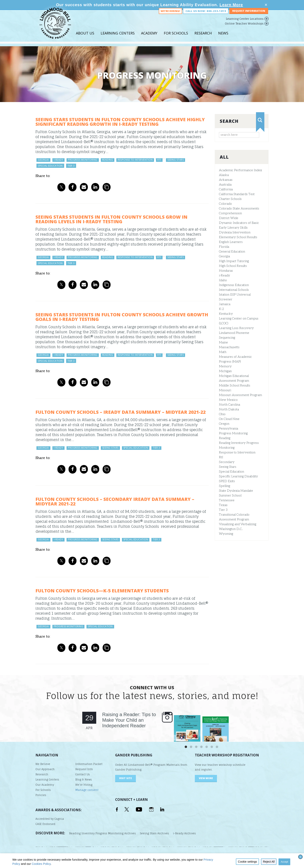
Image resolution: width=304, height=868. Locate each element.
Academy (149, 38)
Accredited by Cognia (50, 819)
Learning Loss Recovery (236, 328)
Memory (225, 366)
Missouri (225, 390)
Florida (224, 247)
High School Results (233, 266)
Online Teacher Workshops (244, 28)
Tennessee (227, 500)
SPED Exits (227, 481)
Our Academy (45, 785)
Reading (225, 438)
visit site (126, 778)
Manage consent (87, 790)
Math (223, 352)
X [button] (300, 857)
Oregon (224, 424)
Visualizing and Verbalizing (238, 524)
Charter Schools (230, 199)
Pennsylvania (228, 429)
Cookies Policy (41, 864)
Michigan (225, 371)
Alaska (224, 175)
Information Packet (89, 764)
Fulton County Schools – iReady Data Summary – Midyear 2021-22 (121, 412)
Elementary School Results (238, 237)
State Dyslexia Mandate (236, 491)
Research (203, 38)
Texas (223, 505)
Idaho (223, 280)
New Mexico (228, 400)
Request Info (84, 769)
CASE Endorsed (45, 824)
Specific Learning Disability (238, 476)
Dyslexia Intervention (235, 232)
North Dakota (229, 409)
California (226, 189)
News (223, 38)
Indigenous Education (234, 285)
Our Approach (45, 769)
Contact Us (83, 774)
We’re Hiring (84, 785)
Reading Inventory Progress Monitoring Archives (102, 833)
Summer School (230, 496)
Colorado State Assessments (239, 209)
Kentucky (226, 314)
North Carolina (229, 405)
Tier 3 (223, 510)
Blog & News (84, 780)
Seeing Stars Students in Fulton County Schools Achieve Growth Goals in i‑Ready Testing (122, 317)
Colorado (225, 204)
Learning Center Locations (245, 23)
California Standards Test (237, 194)
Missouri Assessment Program (240, 395)
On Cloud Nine (229, 419)
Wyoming (226, 534)
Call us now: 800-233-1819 (206, 16)
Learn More (231, 5)
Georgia (224, 256)
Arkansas (226, 180)
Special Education (231, 472)
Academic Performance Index (240, 170)
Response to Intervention (237, 453)
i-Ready (225, 276)
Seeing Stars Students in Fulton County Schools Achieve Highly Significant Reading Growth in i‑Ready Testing (120, 122)
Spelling (225, 486)
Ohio (222, 414)
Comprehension (230, 213)
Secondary (227, 462)
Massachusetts (229, 347)
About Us (85, 38)
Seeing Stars (228, 467)
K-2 (221, 309)
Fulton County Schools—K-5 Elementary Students (102, 591)
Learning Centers (118, 38)
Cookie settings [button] (247, 862)
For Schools (176, 38)
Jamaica (225, 304)
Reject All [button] (269, 862)
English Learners (231, 242)
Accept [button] (284, 862)
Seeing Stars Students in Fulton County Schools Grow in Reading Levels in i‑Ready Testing (111, 219)
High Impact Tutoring (234, 261)
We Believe (43, 764)
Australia (225, 185)
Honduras (226, 271)
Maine (223, 343)
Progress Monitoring (233, 433)
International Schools (234, 290)
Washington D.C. (231, 529)
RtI (221, 457)
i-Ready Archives (184, 833)
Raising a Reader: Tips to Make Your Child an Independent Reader (129, 720)
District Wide (229, 218)
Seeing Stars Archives (154, 833)
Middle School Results (235, 386)
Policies (41, 795)
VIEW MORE (206, 778)
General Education (232, 252)
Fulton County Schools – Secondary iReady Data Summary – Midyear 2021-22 (115, 501)
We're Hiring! (170, 16)
